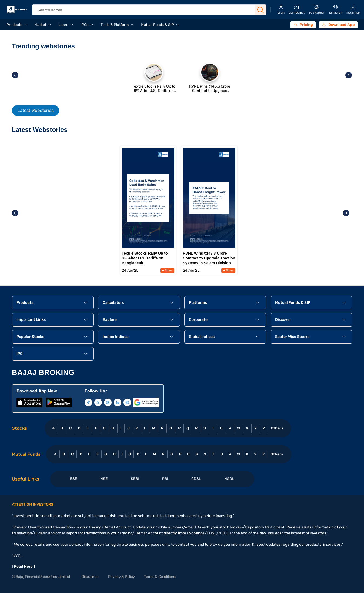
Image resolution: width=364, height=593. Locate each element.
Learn (63, 25)
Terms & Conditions (160, 577)
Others (277, 428)
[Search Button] (261, 10)
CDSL (196, 479)
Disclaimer (90, 577)
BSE (74, 479)
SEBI (135, 479)
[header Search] (145, 10)
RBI (165, 479)
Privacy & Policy (122, 577)
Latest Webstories (36, 110)
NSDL (229, 479)
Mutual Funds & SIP (157, 25)
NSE (104, 479)
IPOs (84, 25)
